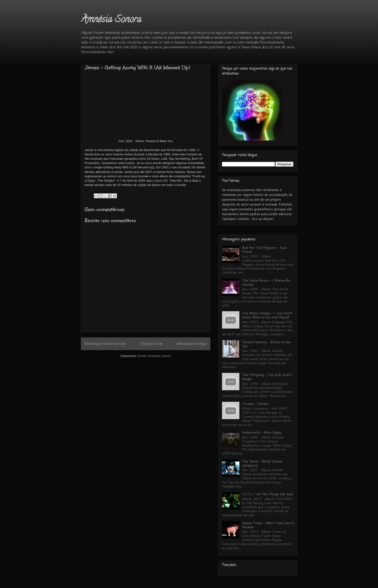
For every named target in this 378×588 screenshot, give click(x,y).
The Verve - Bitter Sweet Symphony (262, 463)
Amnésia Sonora (111, 20)
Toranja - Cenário (255, 404)
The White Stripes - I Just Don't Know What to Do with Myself (267, 315)
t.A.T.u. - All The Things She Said (267, 494)
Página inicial (151, 344)
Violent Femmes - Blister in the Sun (266, 344)
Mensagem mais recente (105, 344)
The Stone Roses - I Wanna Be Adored (266, 282)
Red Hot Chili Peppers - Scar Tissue (264, 250)
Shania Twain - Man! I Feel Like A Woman (268, 525)
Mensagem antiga (192, 344)
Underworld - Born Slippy (262, 432)
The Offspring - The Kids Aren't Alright (267, 377)
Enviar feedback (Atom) (155, 356)
